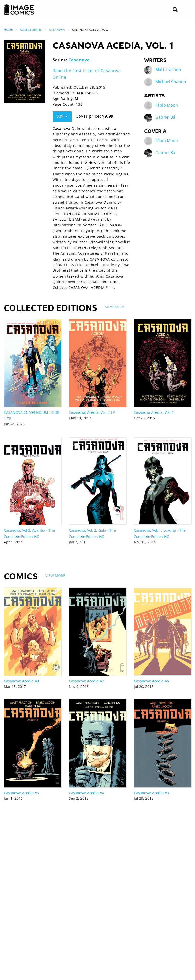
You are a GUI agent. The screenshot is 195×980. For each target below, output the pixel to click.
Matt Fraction (168, 70)
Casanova (57, 30)
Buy (62, 116)
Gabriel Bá (165, 117)
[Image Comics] (19, 10)
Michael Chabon (171, 82)
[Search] (175, 10)
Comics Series (31, 30)
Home (8, 30)
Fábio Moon (167, 105)
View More (115, 307)
